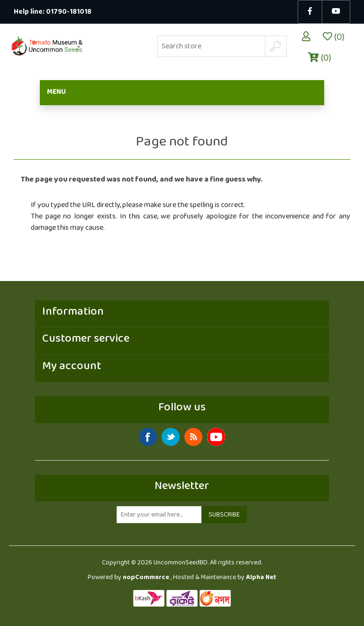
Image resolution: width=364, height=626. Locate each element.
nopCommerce (146, 577)
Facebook (148, 437)
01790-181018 (69, 12)
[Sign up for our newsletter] (159, 515)
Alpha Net (261, 577)
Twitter (171, 437)
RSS (193, 437)
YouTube (216, 437)
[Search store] (211, 46)
